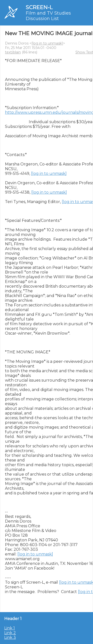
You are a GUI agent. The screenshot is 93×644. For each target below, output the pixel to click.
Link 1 (10, 628)
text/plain (13, 52)
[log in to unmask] (47, 43)
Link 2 (10, 633)
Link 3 (10, 637)
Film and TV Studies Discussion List (48, 16)
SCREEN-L (39, 7)
